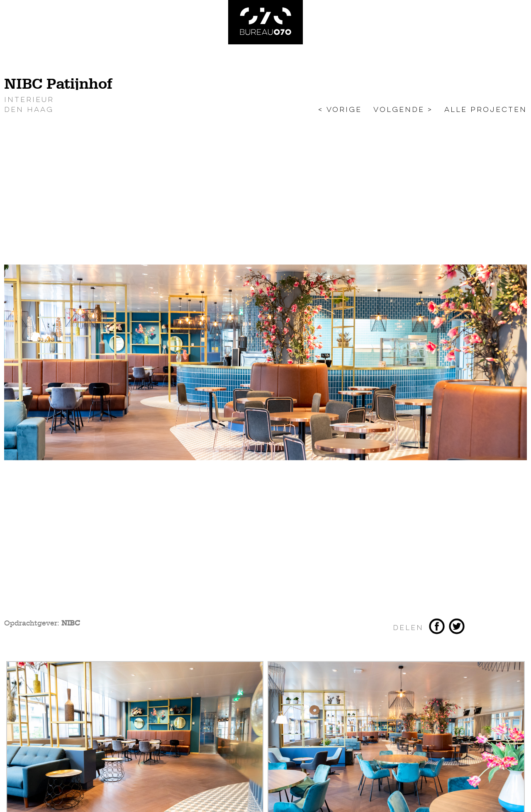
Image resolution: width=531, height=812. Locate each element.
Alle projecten (486, 109)
